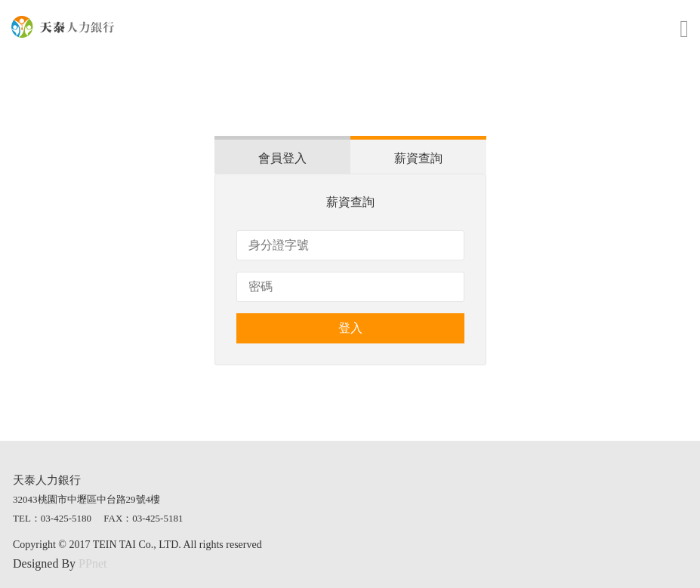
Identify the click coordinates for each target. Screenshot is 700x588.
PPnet (93, 563)
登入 (350, 328)
